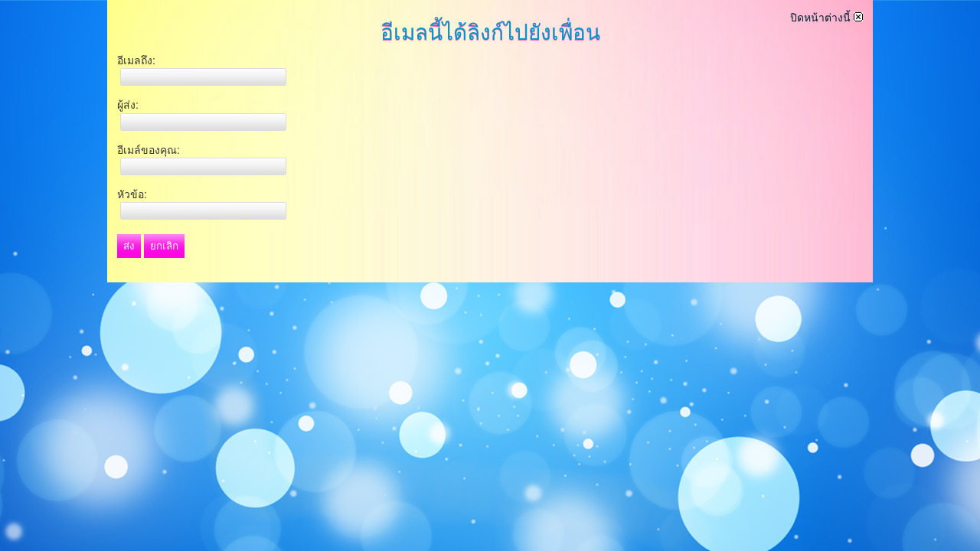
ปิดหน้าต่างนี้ (826, 18)
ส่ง (129, 246)
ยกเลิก (164, 246)
